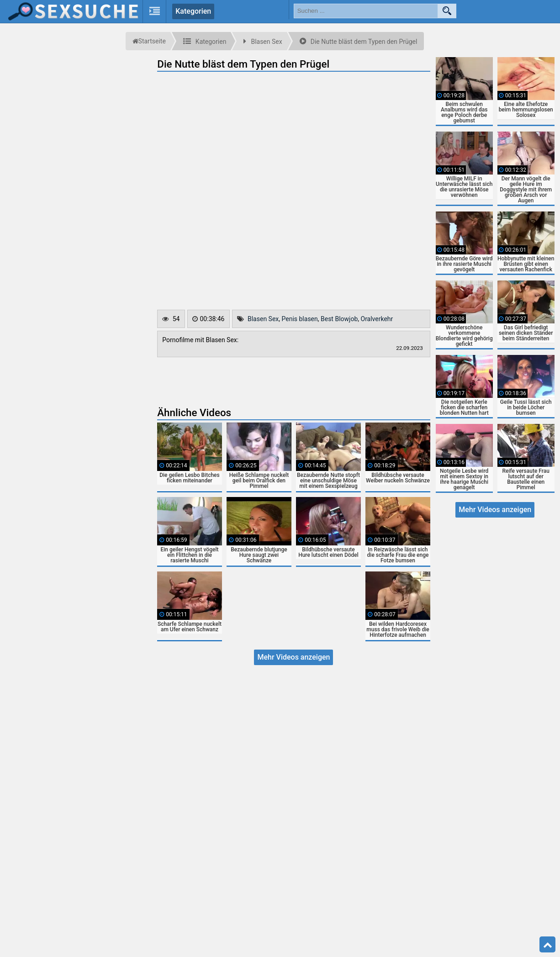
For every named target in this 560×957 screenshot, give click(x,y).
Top (548, 945)
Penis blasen (300, 319)
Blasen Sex (263, 319)
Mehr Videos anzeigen (293, 657)
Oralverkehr (377, 319)
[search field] (366, 11)
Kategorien (193, 11)
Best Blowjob (339, 319)
